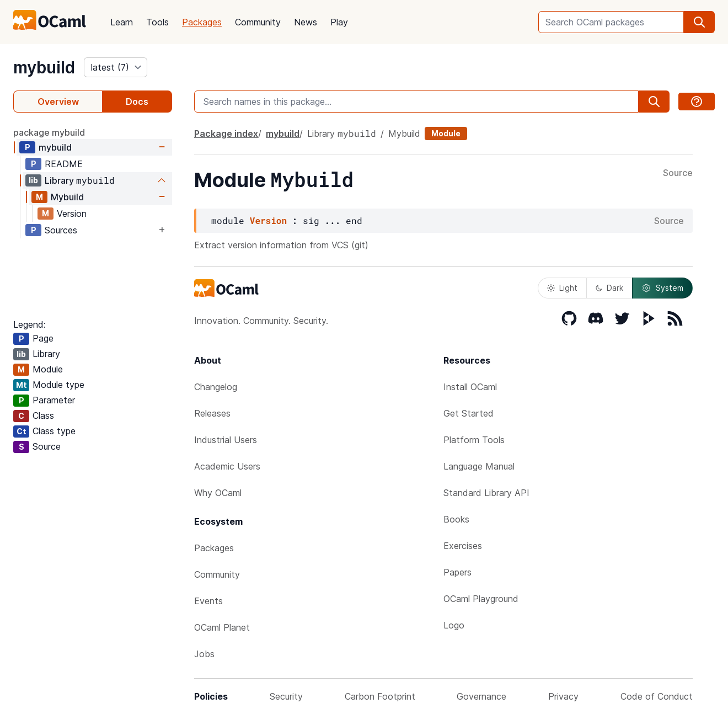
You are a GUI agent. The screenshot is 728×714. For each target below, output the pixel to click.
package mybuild (49, 132)
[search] (699, 22)
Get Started (469, 413)
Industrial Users (226, 440)
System (662, 288)
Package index (226, 134)
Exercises (463, 546)
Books (456, 519)
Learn (122, 22)
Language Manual (479, 466)
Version (72, 214)
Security (286, 696)
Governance (481, 696)
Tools (157, 22)
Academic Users (227, 466)
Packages (202, 22)
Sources (61, 230)
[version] (116, 67)
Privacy (563, 696)
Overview (58, 102)
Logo (454, 625)
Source (678, 173)
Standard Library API (486, 493)
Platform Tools (474, 440)
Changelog (216, 387)
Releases (212, 413)
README (64, 164)
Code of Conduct (657, 696)
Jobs (204, 654)
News (306, 22)
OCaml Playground (481, 599)
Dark (609, 288)
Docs (137, 102)
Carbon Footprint (380, 696)
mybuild (44, 67)
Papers (457, 572)
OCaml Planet (222, 627)
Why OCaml (218, 493)
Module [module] (446, 133)
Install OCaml (470, 387)
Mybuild (67, 197)
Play (339, 22)
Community (258, 22)
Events (208, 601)
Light (562, 288)
